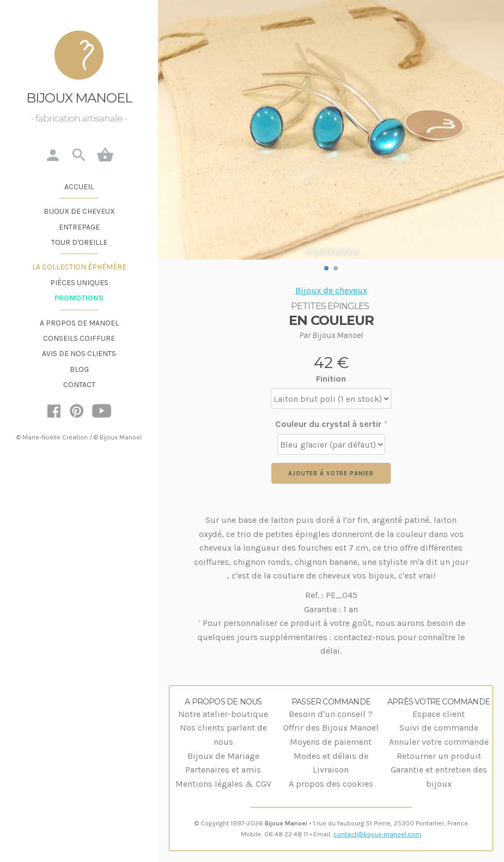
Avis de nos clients (79, 354)
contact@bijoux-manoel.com (377, 834)
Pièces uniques (79, 283)
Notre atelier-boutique (223, 714)
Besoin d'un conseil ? (331, 714)
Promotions (79, 298)
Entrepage (79, 227)
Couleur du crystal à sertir (331, 424)
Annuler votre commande (439, 742)
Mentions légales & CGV (223, 784)
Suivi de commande (439, 728)
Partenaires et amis (223, 770)
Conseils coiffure (79, 338)
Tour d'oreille (79, 242)
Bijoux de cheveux (79, 211)
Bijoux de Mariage (223, 756)
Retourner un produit (439, 756)
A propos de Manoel (79, 323)
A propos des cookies (331, 784)
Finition (331, 379)
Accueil (79, 187)
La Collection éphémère (79, 267)
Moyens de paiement (331, 742)
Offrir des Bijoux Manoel (331, 728)
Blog (79, 369)
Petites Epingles (330, 306)
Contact (79, 385)
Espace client (439, 714)
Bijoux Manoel (79, 98)
